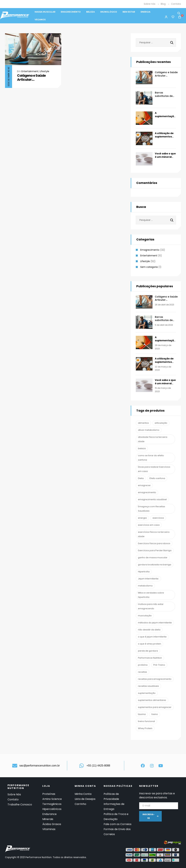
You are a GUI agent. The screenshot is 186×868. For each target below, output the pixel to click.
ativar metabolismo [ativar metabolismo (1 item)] (149, 430)
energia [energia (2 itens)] (142, 518)
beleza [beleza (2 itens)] (142, 448)
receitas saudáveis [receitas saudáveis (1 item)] (148, 686)
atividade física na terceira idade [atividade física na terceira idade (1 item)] (153, 439)
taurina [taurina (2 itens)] (142, 714)
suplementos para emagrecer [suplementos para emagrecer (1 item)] (155, 707)
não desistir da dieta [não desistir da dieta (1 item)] (149, 630)
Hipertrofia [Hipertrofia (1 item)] (144, 572)
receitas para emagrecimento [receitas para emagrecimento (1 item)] (155, 679)
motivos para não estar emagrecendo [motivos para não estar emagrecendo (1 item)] (151, 606)
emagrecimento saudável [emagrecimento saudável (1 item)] (152, 499)
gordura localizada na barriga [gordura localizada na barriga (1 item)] (155, 565)
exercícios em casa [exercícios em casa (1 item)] (149, 525)
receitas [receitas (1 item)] (142, 672)
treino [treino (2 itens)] (155, 714)
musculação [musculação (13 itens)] (145, 616)
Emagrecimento (150, 250)
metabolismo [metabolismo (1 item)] (145, 586)
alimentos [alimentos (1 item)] (143, 423)
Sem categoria (149, 267)
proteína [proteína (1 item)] (143, 665)
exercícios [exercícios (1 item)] (158, 518)
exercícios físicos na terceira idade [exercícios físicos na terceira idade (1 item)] (154, 534)
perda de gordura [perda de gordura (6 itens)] (148, 651)
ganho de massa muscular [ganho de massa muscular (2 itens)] (153, 557)
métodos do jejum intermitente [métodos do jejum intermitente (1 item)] (155, 623)
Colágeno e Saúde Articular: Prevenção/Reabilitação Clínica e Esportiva (36, 78)
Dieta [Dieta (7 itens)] (141, 478)
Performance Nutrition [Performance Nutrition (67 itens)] (150, 658)
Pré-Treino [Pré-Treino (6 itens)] (159, 665)
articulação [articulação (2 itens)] (161, 423)
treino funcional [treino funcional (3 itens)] (146, 721)
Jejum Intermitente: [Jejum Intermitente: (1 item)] (148, 579)
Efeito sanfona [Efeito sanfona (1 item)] (157, 478)
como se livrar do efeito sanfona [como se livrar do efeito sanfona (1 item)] (151, 458)
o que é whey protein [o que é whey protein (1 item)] (150, 644)
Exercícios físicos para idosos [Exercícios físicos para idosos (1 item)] (154, 543)
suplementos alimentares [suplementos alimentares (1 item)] (152, 700)
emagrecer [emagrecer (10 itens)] (144, 485)
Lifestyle (44, 71)
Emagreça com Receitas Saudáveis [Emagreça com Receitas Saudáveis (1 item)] (152, 509)
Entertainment (30, 71)
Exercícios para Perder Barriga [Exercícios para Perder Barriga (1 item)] (155, 550)
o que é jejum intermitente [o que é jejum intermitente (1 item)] (152, 637)
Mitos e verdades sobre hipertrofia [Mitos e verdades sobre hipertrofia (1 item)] (151, 595)
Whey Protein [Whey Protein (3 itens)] (145, 728)
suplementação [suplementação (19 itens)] (147, 693)
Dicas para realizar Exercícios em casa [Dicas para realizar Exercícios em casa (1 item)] (154, 469)
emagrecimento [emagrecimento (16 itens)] (147, 492)
